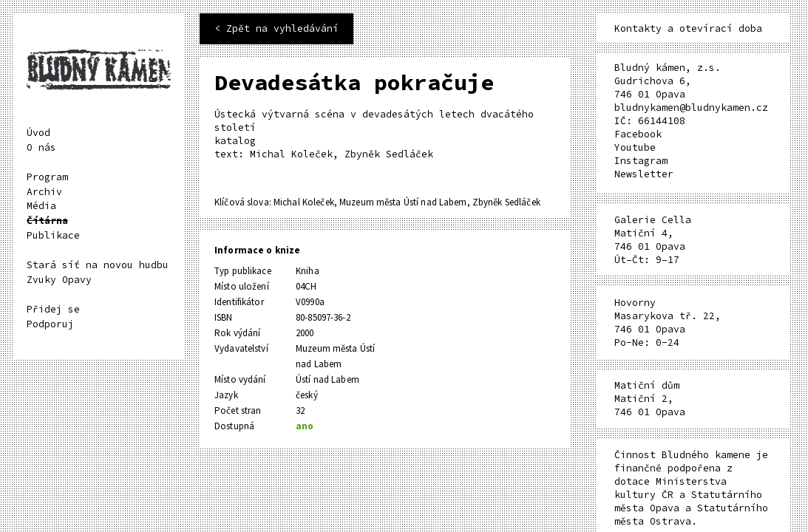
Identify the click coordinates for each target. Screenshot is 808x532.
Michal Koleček (304, 202)
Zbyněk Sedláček (506, 202)
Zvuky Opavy (59, 280)
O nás (41, 147)
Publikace (53, 235)
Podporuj (50, 324)
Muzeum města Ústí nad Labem (403, 202)
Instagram (641, 161)
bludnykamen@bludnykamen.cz (691, 108)
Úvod (38, 133)
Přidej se (53, 309)
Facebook (638, 134)
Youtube (635, 147)
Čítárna (47, 221)
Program (47, 177)
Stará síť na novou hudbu (98, 265)
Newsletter (644, 174)
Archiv (44, 192)
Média (41, 206)
